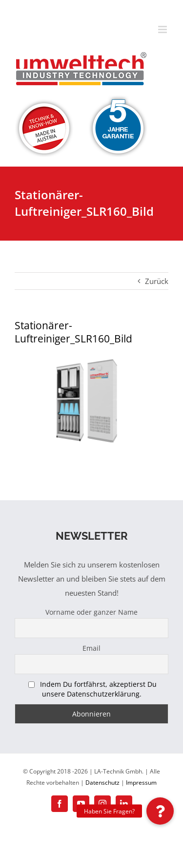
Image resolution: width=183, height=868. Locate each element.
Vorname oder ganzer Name (91, 612)
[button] (160, 811)
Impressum (141, 783)
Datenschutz (102, 783)
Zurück (157, 281)
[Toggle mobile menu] (163, 29)
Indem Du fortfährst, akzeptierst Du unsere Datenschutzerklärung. (98, 689)
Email (91, 648)
